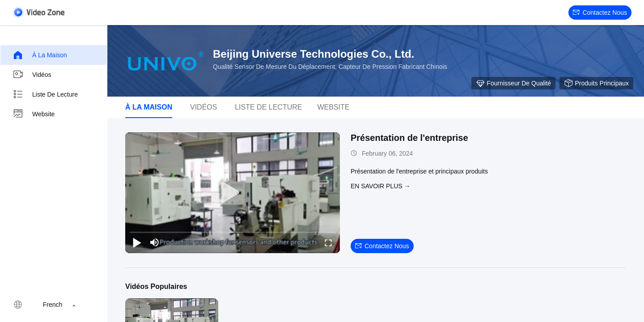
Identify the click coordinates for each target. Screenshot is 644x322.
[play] (233, 193)
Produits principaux (596, 83)
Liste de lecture (45, 94)
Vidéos (32, 75)
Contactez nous (600, 13)
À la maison (40, 55)
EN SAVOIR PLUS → (381, 186)
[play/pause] (137, 242)
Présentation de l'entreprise (409, 138)
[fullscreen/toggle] (328, 242)
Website (34, 114)
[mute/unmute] (155, 242)
